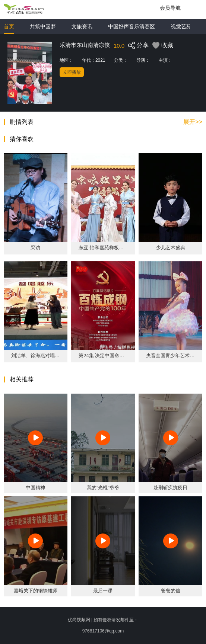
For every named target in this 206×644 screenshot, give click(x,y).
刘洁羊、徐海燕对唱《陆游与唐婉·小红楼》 (36, 355)
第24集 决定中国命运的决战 (103, 355)
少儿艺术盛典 (171, 248)
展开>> (193, 122)
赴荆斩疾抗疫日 (170, 488)
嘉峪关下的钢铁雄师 (36, 591)
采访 (35, 248)
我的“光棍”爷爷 (103, 488)
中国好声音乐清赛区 (131, 26)
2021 (100, 60)
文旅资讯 (82, 26)
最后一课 (103, 591)
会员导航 (170, 8)
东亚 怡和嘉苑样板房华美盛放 (103, 248)
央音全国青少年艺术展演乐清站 (170, 355)
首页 (9, 26)
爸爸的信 (171, 591)
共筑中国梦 (43, 26)
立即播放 (72, 72)
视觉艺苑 (181, 26)
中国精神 (35, 488)
